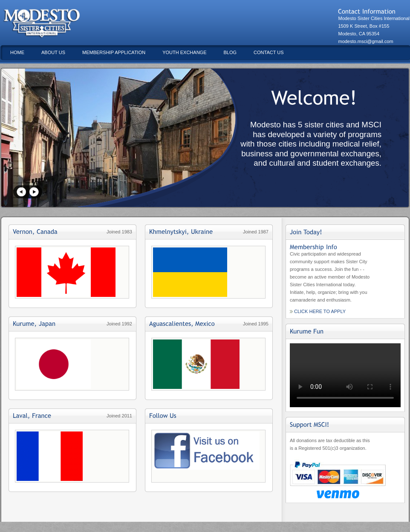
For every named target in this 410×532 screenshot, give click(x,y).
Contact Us (269, 52)
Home (17, 52)
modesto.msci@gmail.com (365, 41)
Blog (230, 52)
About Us (53, 52)
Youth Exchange (184, 52)
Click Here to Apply (320, 311)
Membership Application (114, 52)
